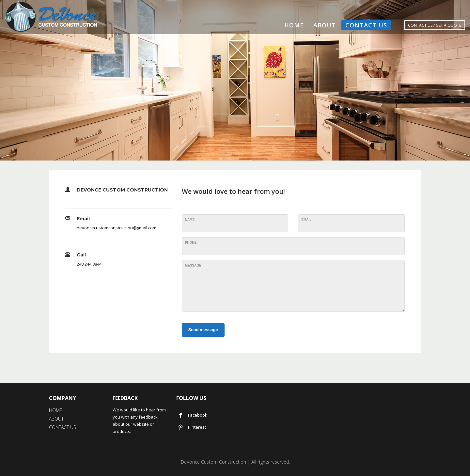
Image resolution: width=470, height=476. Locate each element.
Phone (191, 243)
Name (190, 220)
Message (193, 265)
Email (306, 220)
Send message (203, 330)
